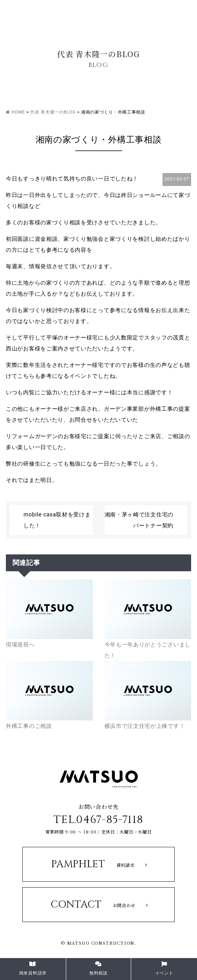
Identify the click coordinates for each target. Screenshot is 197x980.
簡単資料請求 (33, 968)
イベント (164, 968)
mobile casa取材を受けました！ (57, 520)
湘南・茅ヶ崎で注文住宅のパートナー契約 (139, 520)
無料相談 (98, 968)
